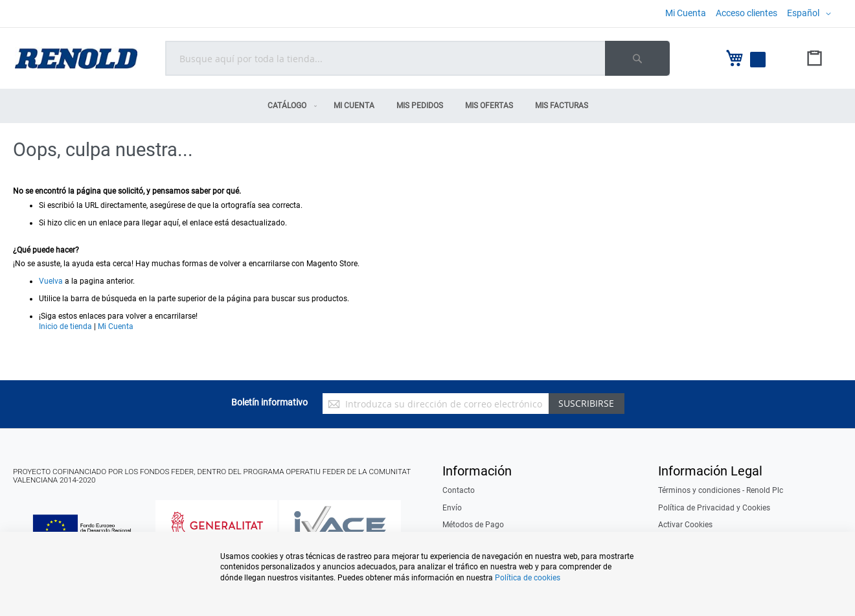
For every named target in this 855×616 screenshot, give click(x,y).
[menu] (427, 106)
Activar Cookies (685, 525)
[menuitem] (290, 106)
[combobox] (417, 58)
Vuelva (51, 281)
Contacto (459, 490)
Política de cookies (528, 578)
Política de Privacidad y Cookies (714, 508)
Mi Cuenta (686, 13)
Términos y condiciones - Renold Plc (721, 490)
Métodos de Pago (473, 525)
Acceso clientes (747, 13)
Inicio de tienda (65, 326)
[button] (811, 14)
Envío (452, 508)
